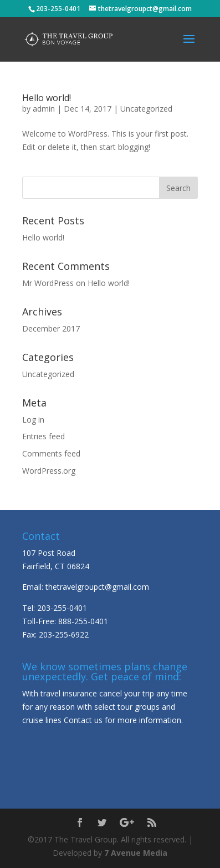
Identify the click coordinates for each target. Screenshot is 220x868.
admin (44, 109)
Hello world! (47, 98)
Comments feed (51, 453)
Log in (33, 420)
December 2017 (51, 328)
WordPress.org (49, 471)
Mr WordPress (48, 283)
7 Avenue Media (136, 853)
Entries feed (44, 436)
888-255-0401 (83, 621)
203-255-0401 (62, 608)
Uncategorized (146, 109)
